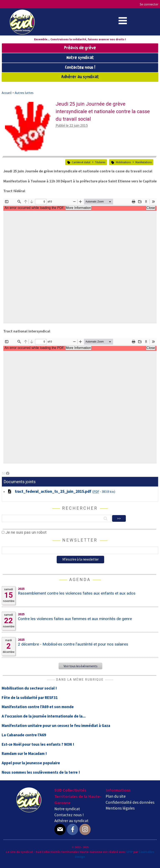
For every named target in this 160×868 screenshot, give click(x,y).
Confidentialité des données (130, 802)
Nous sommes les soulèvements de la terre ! (41, 772)
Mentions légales (120, 808)
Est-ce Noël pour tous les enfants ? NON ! (38, 744)
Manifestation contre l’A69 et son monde (38, 707)
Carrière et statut (81, 162)
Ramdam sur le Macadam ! (24, 753)
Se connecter (149, 4)
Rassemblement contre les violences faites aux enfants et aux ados (77, 593)
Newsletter (80, 540)
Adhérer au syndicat (80, 77)
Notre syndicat (80, 58)
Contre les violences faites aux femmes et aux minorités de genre (75, 619)
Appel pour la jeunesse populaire (31, 763)
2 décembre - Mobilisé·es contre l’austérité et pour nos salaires (73, 644)
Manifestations (144, 162)
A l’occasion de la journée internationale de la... (44, 716)
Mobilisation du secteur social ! (29, 688)
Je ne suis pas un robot (24, 532)
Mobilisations (123, 162)
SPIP (129, 852)
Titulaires (100, 162)
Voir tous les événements (80, 666)
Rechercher (80, 508)
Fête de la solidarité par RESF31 (30, 697)
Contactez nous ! (80, 68)
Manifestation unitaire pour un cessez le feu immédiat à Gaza (56, 725)
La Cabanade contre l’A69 (24, 735)
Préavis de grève (80, 48)
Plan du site (116, 796)
